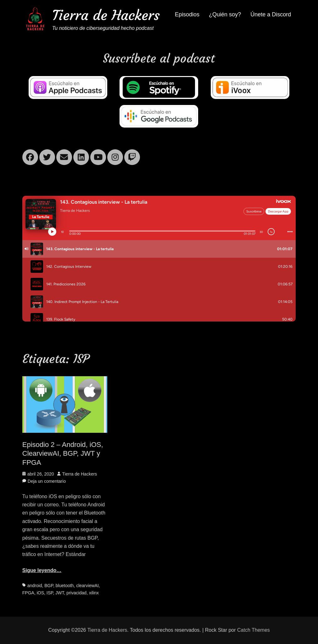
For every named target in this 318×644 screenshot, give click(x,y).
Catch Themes (254, 630)
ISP (50, 593)
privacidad (76, 593)
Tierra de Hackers (106, 15)
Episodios (187, 14)
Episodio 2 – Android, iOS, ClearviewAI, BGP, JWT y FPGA (63, 454)
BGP (49, 586)
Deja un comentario (47, 481)
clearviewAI (87, 586)
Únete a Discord (271, 14)
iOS (40, 593)
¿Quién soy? (225, 14)
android (35, 586)
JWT (60, 593)
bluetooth (65, 586)
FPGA (28, 593)
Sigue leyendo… (42, 570)
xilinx (94, 593)
